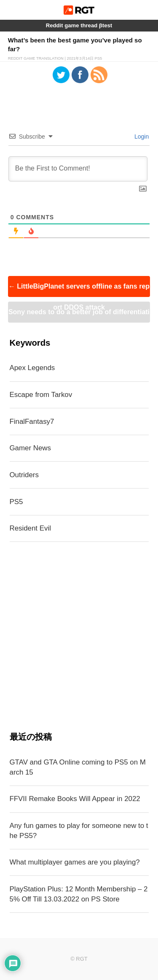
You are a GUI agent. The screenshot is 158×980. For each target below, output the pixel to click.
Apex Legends (32, 368)
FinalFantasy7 (32, 422)
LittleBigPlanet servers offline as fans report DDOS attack (79, 290)
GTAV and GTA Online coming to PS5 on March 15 (78, 767)
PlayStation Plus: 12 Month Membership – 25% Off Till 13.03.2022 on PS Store (79, 894)
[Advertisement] (79, 637)
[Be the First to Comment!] (78, 169)
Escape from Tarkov (41, 395)
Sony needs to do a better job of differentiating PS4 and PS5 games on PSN (79, 315)
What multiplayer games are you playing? (75, 862)
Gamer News (30, 448)
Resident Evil (30, 528)
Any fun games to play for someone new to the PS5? (79, 831)
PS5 (16, 502)
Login (141, 137)
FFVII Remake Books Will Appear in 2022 (75, 799)
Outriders (24, 475)
